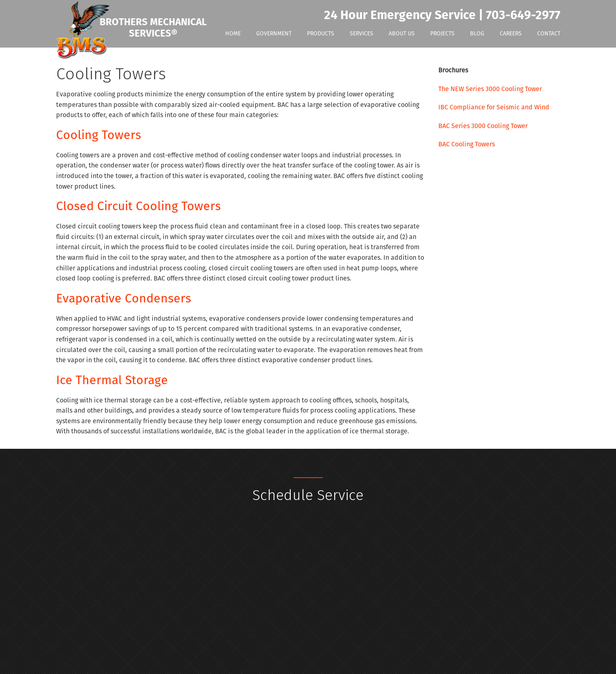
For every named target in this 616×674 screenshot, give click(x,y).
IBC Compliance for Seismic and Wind (494, 107)
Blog (477, 34)
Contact (549, 34)
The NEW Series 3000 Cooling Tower (490, 89)
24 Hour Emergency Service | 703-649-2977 (442, 15)
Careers (511, 34)
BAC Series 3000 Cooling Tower (483, 126)
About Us (402, 34)
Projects (442, 34)
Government (274, 34)
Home (233, 34)
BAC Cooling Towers (467, 144)
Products (321, 34)
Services (361, 34)
